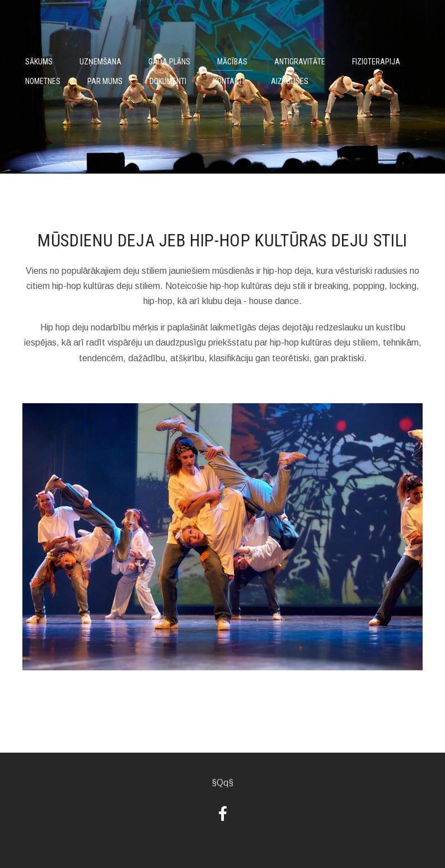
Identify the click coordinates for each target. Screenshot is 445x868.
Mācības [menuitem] (232, 62)
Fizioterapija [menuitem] (376, 62)
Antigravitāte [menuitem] (300, 62)
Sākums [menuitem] (39, 62)
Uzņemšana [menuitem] (100, 62)
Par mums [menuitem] (105, 81)
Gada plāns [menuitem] (169, 62)
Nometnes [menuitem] (43, 81)
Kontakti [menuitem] (229, 81)
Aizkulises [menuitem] (290, 81)
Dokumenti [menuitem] (168, 81)
